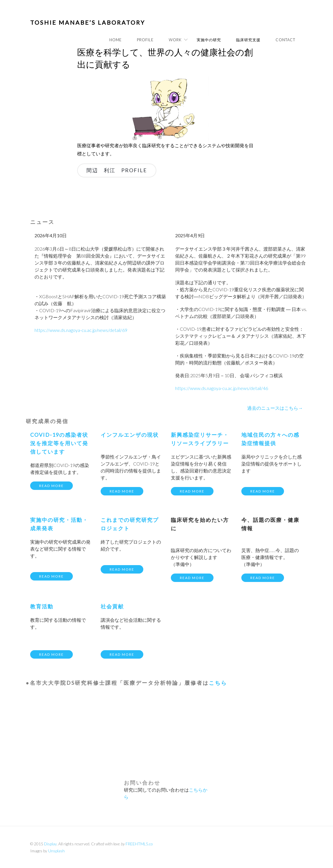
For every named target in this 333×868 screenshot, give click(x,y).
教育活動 (42, 606)
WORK (175, 40)
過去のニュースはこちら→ (275, 408)
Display (50, 844)
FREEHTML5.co (139, 844)
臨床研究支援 (248, 40)
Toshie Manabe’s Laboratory (88, 22)
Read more (51, 486)
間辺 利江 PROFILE (117, 170)
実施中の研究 (209, 40)
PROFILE (145, 40)
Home (116, 40)
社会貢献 (112, 606)
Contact (285, 40)
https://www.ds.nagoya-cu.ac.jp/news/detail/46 (222, 388)
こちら (218, 683)
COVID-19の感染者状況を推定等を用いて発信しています (59, 443)
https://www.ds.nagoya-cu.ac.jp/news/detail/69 (81, 330)
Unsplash (56, 851)
